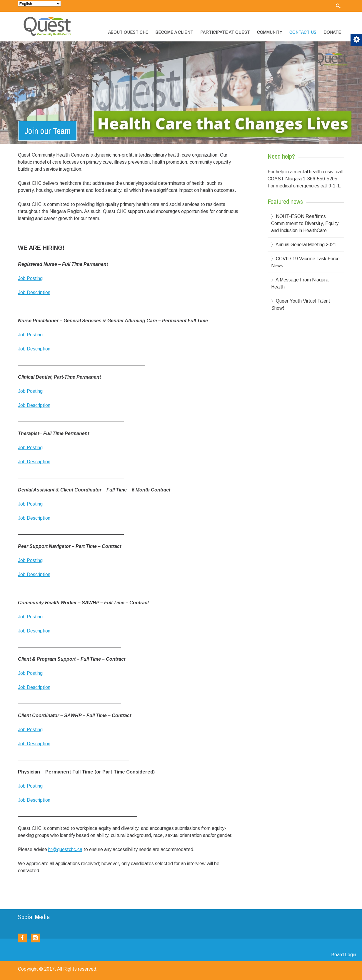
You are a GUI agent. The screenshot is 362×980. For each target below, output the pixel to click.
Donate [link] (332, 32)
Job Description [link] (34, 292)
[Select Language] (39, 4)
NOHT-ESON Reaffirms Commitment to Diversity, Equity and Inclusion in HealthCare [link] (305, 223)
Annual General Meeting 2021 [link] (306, 245)
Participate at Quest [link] (225, 32)
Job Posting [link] (30, 278)
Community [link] (270, 32)
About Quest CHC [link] (128, 32)
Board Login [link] (344, 955)
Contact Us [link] (303, 32)
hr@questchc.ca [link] (65, 849)
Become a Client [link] (174, 32)
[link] (338, 6)
